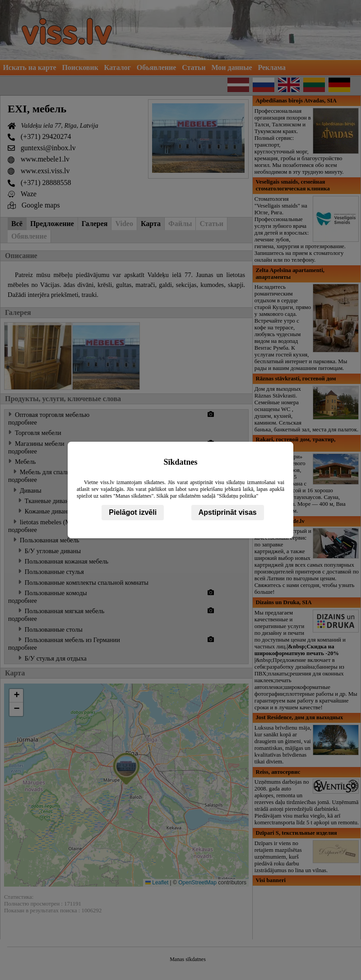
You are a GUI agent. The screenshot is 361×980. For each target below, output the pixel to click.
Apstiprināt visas (228, 512)
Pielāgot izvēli (133, 512)
